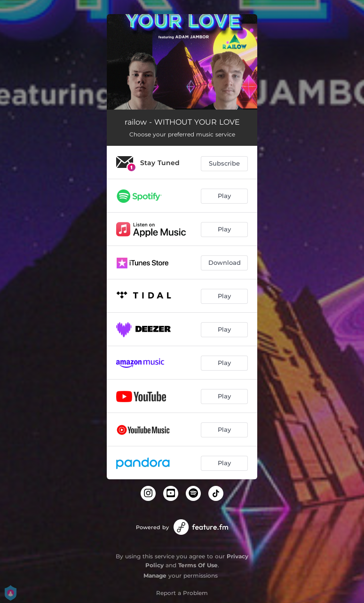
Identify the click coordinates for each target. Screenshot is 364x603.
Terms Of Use (198, 565)
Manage (155, 575)
